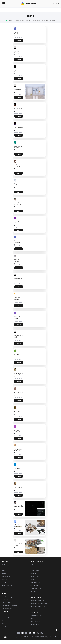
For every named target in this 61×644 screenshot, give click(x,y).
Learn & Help (6, 618)
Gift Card (33, 591)
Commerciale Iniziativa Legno (18, 241)
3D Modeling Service (36, 588)
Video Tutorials (6, 624)
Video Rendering (35, 582)
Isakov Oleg (17, 89)
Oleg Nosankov (19, 506)
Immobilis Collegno (17, 260)
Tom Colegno (18, 108)
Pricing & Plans (35, 577)
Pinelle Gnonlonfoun (18, 33)
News (4, 568)
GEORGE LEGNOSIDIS (18, 431)
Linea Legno (18, 487)
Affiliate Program (7, 627)
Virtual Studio (34, 574)
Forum (4, 621)
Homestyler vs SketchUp (38, 606)
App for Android (35, 622)
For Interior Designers (8, 597)
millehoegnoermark (19, 336)
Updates (4, 580)
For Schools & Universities (9, 606)
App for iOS (34, 619)
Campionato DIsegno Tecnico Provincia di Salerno (18, 147)
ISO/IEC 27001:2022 (8, 588)
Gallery (4, 615)
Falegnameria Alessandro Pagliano (18, 374)
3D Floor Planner (35, 565)
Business (33, 580)
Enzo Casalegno (17, 71)
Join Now (56, 3)
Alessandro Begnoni (17, 317)
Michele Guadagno (17, 52)
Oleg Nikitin (17, 184)
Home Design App (36, 616)
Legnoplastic (18, 468)
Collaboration (34, 585)
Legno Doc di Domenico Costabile (18, 450)
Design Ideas (34, 568)
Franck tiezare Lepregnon (18, 204)
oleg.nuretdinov (19, 279)
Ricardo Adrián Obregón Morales (19, 545)
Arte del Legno (18, 392)
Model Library (35, 571)
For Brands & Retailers (8, 600)
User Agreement (7, 577)
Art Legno (17, 355)
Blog (3, 571)
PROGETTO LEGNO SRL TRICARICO (18, 524)
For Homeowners (7, 609)
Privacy (4, 574)
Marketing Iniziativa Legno (17, 166)
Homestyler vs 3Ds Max (37, 601)
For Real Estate (6, 603)
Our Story (5, 565)
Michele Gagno (19, 127)
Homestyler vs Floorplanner (39, 604)
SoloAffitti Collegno (17, 298)
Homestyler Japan (7, 585)
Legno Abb (17, 222)
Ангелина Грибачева (17, 412)
